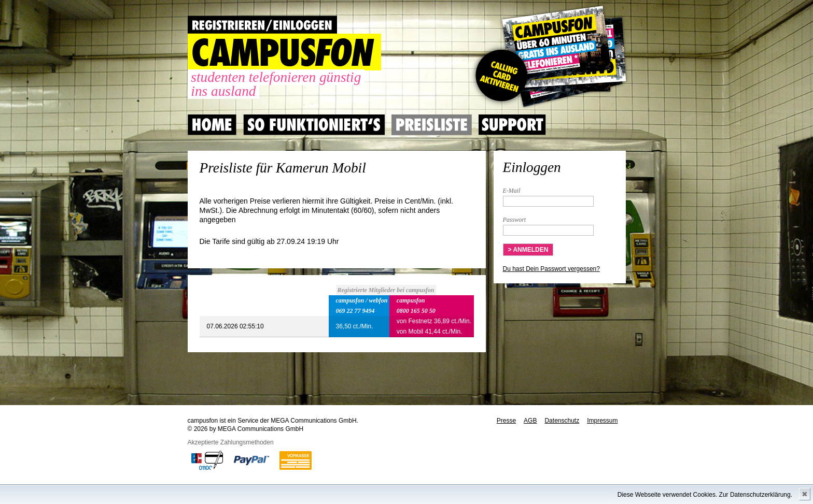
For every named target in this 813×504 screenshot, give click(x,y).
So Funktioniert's (314, 125)
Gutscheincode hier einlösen (549, 57)
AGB (530, 421)
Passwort (515, 220)
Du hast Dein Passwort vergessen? (551, 269)
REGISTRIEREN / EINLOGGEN (262, 25)
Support (512, 125)
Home (212, 125)
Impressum (602, 421)
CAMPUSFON (284, 52)
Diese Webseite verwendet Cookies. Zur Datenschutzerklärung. (705, 495)
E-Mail (512, 191)
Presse (506, 421)
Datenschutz (562, 421)
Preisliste (432, 125)
